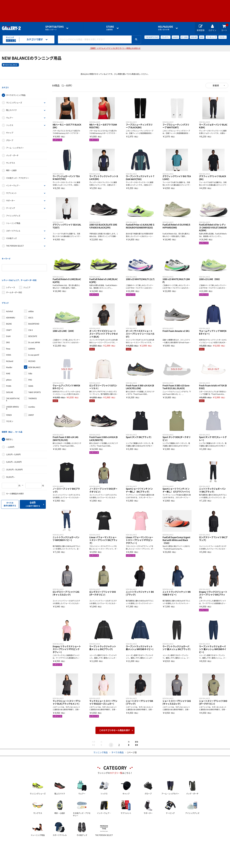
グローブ (10, 136)
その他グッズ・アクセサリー (18, 173)
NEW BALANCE (11, 65)
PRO (30, 361)
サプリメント (11, 188)
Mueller (9, 349)
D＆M (8, 318)
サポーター (11, 196)
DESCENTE (33, 318)
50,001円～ (11, 454)
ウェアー (10, 113)
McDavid (10, 342)
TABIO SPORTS (34, 374)
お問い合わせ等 (166, 28)
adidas (31, 293)
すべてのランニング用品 (16, 90)
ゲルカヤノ (166, 37)
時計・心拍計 (11, 166)
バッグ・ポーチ (12, 151)
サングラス (11, 158)
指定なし (10, 416)
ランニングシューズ (14, 98)
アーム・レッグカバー (15, 143)
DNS (8, 324)
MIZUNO (32, 342)
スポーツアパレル (13, 226)
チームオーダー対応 (14, 278)
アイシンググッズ (13, 211)
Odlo (30, 355)
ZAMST (31, 396)
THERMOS (32, 380)
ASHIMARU (11, 299)
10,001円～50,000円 (14, 446)
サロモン (223, 37)
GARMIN (32, 330)
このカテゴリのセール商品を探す (115, 730)
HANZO (175, 37)
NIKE (202, 37)
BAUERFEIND (34, 305)
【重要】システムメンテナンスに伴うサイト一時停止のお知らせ (115, 48)
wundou (32, 388)
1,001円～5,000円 (13, 431)
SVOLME (194, 37)
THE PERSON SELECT (15, 241)
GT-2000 (184, 37)
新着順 (216, 85)
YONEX (9, 396)
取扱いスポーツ (54, 28)
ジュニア (27, 273)
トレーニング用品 (13, 219)
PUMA (9, 367)
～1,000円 (10, 424)
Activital (9, 293)
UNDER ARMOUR (13, 389)
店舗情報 (110, 28)
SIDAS (31, 367)
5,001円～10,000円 (14, 439)
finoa (8, 330)
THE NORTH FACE (152, 37)
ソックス (10, 121)
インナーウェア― (13, 181)
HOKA (9, 336)
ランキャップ (211, 37)
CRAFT (9, 311)
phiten (9, 361)
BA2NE (9, 305)
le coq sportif (34, 336)
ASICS (31, 299)
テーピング (11, 204)
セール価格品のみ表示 (15, 470)
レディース (11, 273)
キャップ (10, 128)
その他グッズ (11, 234)
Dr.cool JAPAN (34, 324)
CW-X (31, 311)
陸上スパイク (11, 106)
